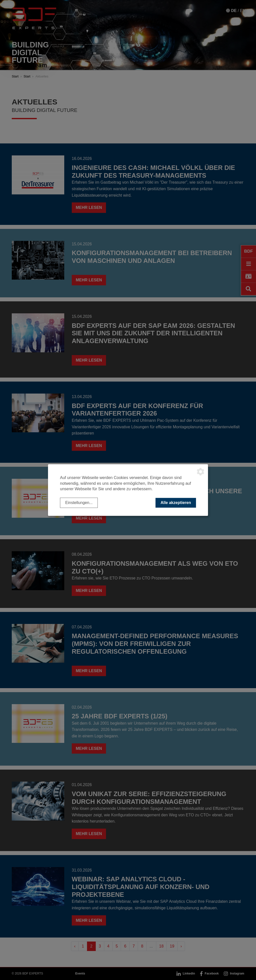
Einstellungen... (79, 503)
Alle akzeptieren (176, 503)
